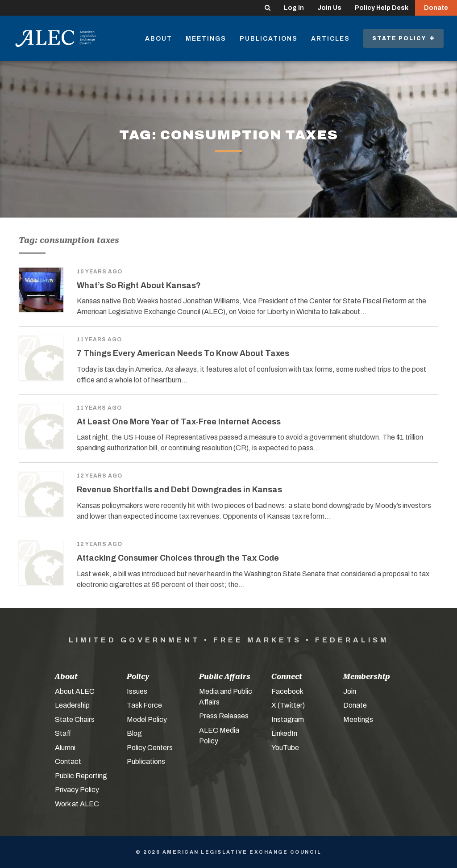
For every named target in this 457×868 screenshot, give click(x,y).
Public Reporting (81, 776)
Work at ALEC (77, 804)
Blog (134, 733)
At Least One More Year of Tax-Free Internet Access (179, 422)
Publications (269, 39)
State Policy (403, 38)
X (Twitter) (288, 705)
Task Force (144, 705)
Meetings (206, 39)
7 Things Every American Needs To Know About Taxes (183, 353)
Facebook (287, 691)
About (159, 39)
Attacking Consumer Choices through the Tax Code (178, 558)
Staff (63, 733)
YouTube (285, 748)
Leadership (72, 705)
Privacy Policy (77, 790)
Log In (294, 8)
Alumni (65, 748)
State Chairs (75, 719)
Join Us (329, 8)
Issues (137, 691)
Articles (330, 39)
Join (350, 691)
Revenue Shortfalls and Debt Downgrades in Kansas (179, 490)
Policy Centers (150, 748)
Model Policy (147, 719)
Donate (436, 8)
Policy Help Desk (382, 8)
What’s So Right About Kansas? (139, 285)
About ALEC (75, 691)
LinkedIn (284, 733)
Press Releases (224, 716)
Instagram (288, 719)
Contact (68, 761)
